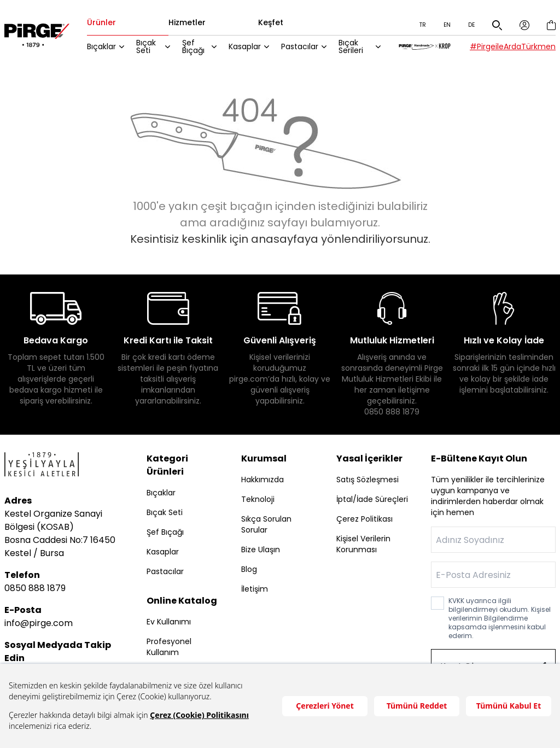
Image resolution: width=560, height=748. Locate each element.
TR (423, 25)
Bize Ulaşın (261, 550)
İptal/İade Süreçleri (372, 499)
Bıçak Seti (153, 46)
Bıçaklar (108, 46)
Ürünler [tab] (108, 23)
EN (447, 25)
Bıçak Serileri (355, 46)
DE (471, 25)
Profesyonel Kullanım (169, 647)
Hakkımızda (262, 480)
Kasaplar (249, 46)
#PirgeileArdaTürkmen (513, 46)
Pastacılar (304, 46)
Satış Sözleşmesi (367, 480)
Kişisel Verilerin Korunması (363, 544)
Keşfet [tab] (277, 23)
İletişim (255, 589)
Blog (249, 569)
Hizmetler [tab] (194, 23)
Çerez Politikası (364, 519)
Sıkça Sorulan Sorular (266, 524)
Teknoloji (258, 499)
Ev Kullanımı (169, 622)
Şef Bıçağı (199, 46)
